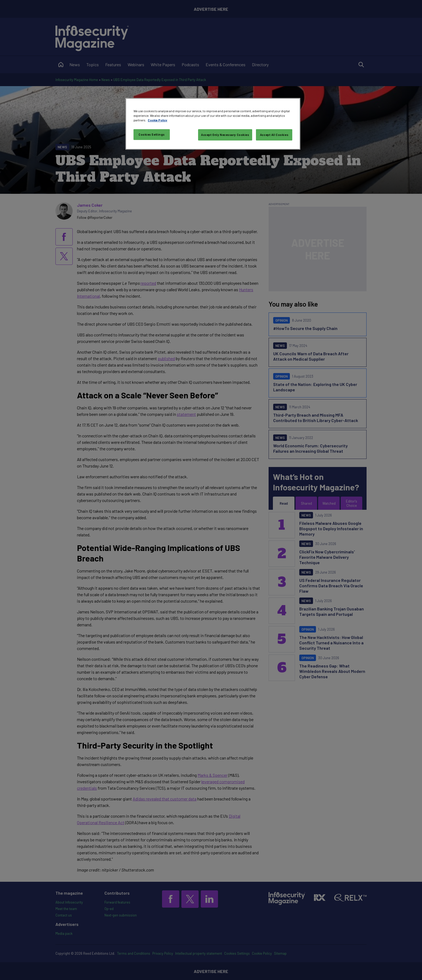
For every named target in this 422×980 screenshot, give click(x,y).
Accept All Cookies (274, 135)
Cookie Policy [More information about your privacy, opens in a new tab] (158, 120)
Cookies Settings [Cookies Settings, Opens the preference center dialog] (152, 134)
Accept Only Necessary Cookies (225, 135)
